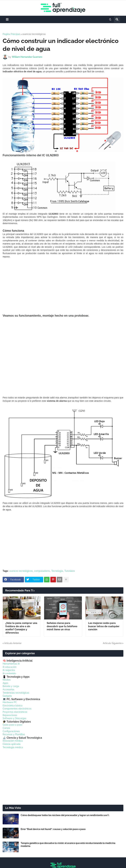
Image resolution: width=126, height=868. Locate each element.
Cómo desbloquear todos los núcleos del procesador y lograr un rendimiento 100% (65, 815)
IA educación (10, 667)
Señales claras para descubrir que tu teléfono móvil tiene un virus (62, 626)
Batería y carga (11, 686)
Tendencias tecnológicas (16, 693)
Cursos (6, 728)
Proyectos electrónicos (15, 712)
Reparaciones (10, 715)
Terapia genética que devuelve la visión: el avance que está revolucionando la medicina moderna (68, 845)
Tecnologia (57, 571)
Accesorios (8, 689)
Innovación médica (13, 741)
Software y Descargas (15, 718)
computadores (42, 571)
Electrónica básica (13, 706)
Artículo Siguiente (112, 643)
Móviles (7, 680)
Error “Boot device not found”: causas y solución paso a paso (53, 829)
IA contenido (9, 673)
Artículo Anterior (13, 643)
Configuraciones (11, 731)
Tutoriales (70, 571)
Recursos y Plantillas (14, 734)
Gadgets (7, 696)
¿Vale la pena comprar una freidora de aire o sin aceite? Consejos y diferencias (21, 628)
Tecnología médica (13, 747)
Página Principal (11, 34)
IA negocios (9, 670)
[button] (7, 19)
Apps (5, 683)
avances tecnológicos (34, 34)
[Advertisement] (63, 286)
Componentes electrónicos (17, 709)
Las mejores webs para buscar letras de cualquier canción (104, 626)
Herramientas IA (11, 664)
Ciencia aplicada (12, 744)
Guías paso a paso (12, 725)
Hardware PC (10, 702)
